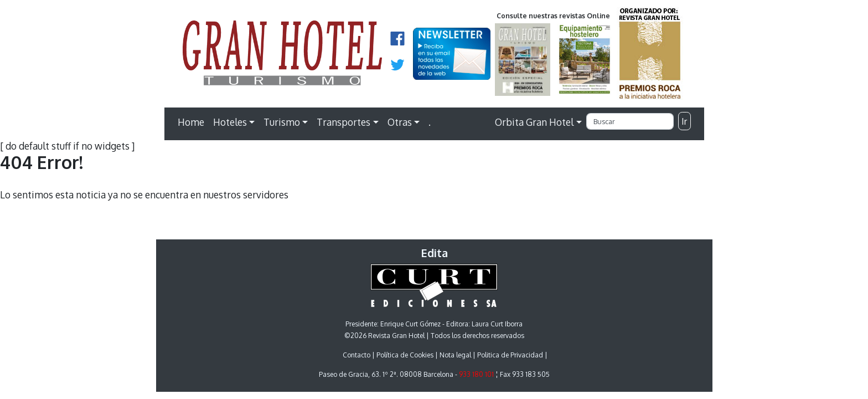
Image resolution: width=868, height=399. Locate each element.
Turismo (282, 122)
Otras (400, 122)
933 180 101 (476, 374)
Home (191, 122)
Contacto (356, 355)
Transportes (343, 122)
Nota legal (455, 355)
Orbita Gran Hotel (534, 122)
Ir (684, 121)
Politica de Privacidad (510, 355)
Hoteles (230, 122)
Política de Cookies (405, 355)
